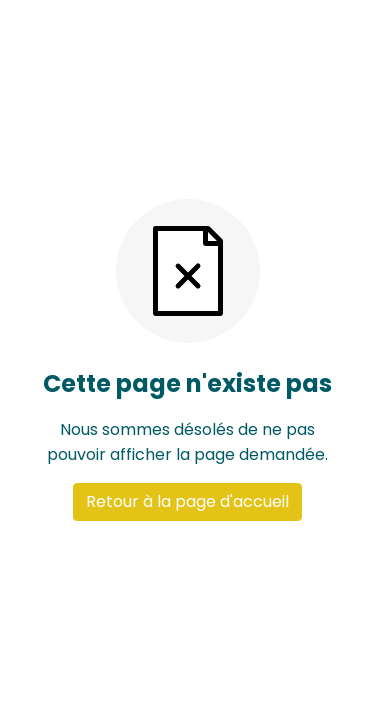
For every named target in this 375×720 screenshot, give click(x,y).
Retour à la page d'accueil (187, 501)
